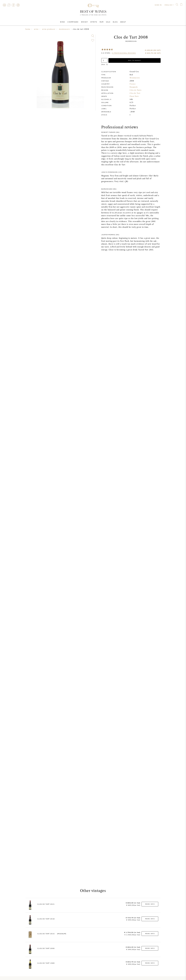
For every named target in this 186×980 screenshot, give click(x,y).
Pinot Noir (134, 96)
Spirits (94, 22)
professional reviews (124, 53)
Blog (115, 22)
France (133, 84)
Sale (108, 22)
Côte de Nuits (136, 90)
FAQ (9, 5)
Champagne (73, 22)
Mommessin (131, 41)
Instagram (18, 5)
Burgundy (134, 87)
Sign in (158, 5)
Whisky (85, 22)
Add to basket (135, 60)
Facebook (14, 5)
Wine (63, 22)
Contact (4, 5)
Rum (101, 22)
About (122, 22)
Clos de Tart (135, 93)
